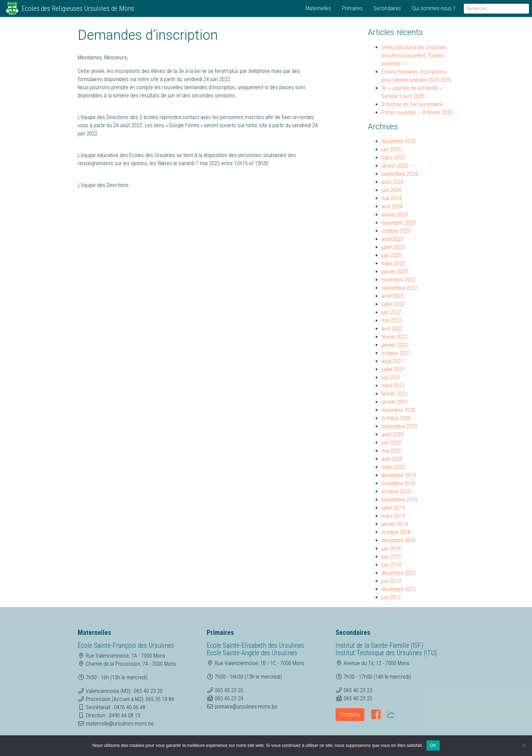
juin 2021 (391, 377)
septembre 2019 (399, 500)
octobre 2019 (396, 492)
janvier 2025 (395, 166)
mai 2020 (391, 451)
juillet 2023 (393, 247)
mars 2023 (393, 263)
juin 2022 (391, 312)
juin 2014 (391, 565)
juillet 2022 (393, 304)
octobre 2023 (396, 231)
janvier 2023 (395, 272)
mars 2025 (393, 158)
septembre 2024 (399, 174)
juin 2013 (391, 581)
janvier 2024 (395, 215)
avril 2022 (392, 329)
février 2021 (394, 394)
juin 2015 (391, 557)
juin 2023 (391, 255)
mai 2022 (391, 320)
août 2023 (392, 239)
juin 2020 (391, 443)
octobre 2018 (396, 532)
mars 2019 (393, 516)
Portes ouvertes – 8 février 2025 (417, 112)
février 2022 (394, 337)
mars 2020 (393, 467)
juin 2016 (391, 549)
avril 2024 (392, 206)
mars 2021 (393, 386)
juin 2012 (391, 597)
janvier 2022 (395, 345)
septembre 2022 (399, 288)
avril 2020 (392, 459)
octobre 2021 (396, 353)
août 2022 (392, 296)
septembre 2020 (399, 426)
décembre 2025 (398, 141)
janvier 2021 (395, 402)
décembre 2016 (398, 540)
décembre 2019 (398, 475)
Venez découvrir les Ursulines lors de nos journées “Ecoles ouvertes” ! (414, 55)
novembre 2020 (398, 410)
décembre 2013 (398, 573)
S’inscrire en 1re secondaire (412, 104)
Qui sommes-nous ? (434, 8)
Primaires (352, 8)
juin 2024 (391, 190)
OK (433, 745)
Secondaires (387, 8)
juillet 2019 (393, 508)
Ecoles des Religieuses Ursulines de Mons (78, 8)
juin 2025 (391, 149)
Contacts (350, 714)
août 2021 (392, 361)
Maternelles (318, 8)
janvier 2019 (395, 524)
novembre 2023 (398, 223)
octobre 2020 (396, 418)
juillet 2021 (393, 369)
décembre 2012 (398, 589)
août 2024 (392, 182)
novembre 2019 (398, 483)
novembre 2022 (398, 280)
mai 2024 (391, 198)
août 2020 (392, 434)
